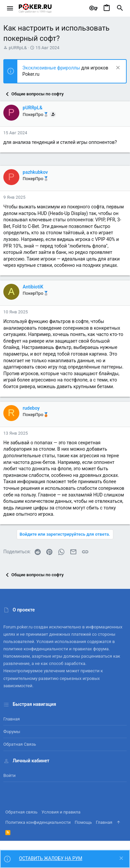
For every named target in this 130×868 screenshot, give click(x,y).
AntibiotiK (33, 287)
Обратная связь (20, 744)
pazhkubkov (35, 172)
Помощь (83, 822)
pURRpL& (18, 48)
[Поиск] (120, 8)
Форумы (12, 732)
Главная (11, 719)
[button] (10, 8)
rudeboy (31, 408)
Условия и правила (61, 812)
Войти (9, 775)
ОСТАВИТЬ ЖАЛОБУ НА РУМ (51, 858)
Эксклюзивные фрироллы (52, 68)
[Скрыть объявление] (117, 68)
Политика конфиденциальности (38, 822)
